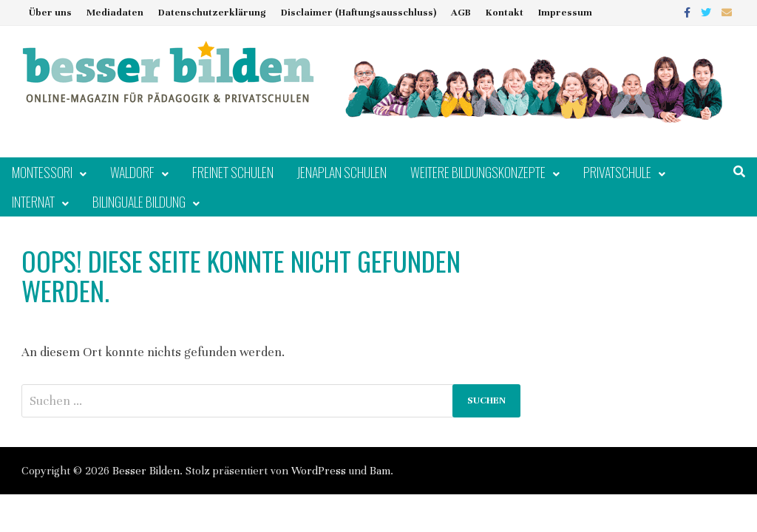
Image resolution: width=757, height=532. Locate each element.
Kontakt (505, 13)
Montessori (42, 172)
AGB (461, 13)
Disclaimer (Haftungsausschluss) (359, 13)
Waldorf (132, 172)
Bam (380, 471)
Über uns (50, 13)
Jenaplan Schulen (342, 172)
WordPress (319, 471)
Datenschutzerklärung (212, 13)
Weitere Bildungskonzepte (478, 172)
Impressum (565, 13)
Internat (33, 202)
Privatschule (617, 172)
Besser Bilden (146, 471)
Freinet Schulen (233, 172)
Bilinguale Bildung (139, 202)
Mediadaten (115, 13)
